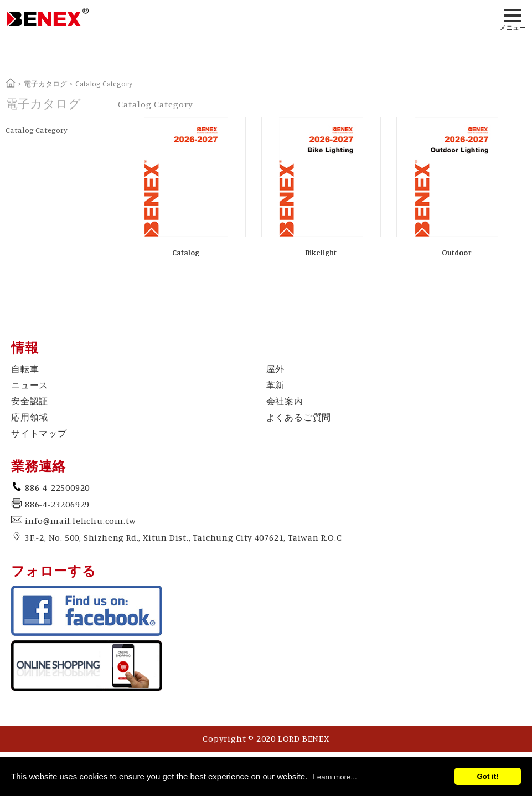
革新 (276, 385)
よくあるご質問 (299, 417)
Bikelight (321, 252)
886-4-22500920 (57, 487)
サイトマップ (39, 433)
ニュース (30, 385)
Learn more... (335, 777)
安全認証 (30, 401)
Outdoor (456, 252)
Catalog (186, 252)
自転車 (25, 369)
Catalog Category (37, 130)
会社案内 (285, 401)
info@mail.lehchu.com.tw (80, 521)
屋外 (276, 369)
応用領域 (30, 417)
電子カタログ (45, 84)
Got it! (487, 776)
